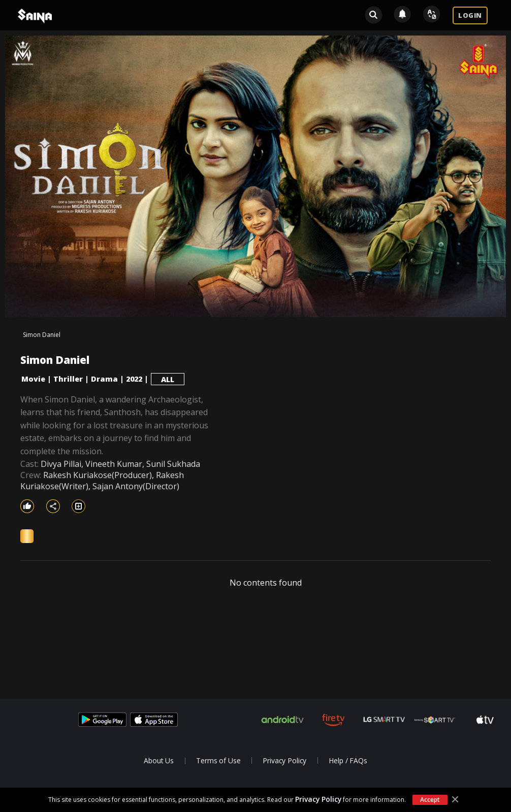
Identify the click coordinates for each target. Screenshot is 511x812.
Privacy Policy (318, 799)
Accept (430, 800)
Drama (104, 379)
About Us (159, 760)
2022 (134, 379)
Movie (33, 379)
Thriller (68, 379)
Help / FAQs (348, 760)
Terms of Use (218, 760)
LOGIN (470, 15)
